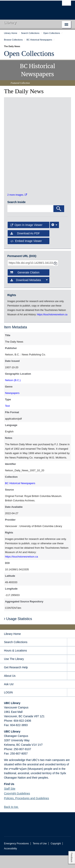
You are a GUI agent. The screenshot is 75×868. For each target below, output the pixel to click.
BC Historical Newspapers (20, 496)
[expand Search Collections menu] (71, 655)
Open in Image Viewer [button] (26, 238)
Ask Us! (9, 697)
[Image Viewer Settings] (54, 238)
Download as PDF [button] (25, 246)
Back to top (13, 819)
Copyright (56, 856)
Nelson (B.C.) (13, 393)
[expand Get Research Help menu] (71, 680)
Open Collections (29, 54)
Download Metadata (29, 293)
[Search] (59, 221)
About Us (10, 688)
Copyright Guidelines (17, 806)
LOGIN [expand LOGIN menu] (8, 705)
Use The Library (14, 672)
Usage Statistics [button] (18, 631)
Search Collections (16, 655)
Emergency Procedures (16, 856)
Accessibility (10, 861)
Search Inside (16, 214)
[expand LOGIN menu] (71, 705)
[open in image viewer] (17, 115)
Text (7, 418)
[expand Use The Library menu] (71, 672)
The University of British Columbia (27, 8)
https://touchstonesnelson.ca (21, 569)
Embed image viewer (26, 254)
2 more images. (17, 207)
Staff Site (10, 801)
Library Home (12, 646)
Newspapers (12, 406)
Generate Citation (25, 285)
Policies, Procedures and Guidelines (26, 811)
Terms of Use (40, 856)
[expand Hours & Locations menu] (71, 663)
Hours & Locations (15, 663)
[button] (20, 819)
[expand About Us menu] (71, 688)
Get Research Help (16, 680)
